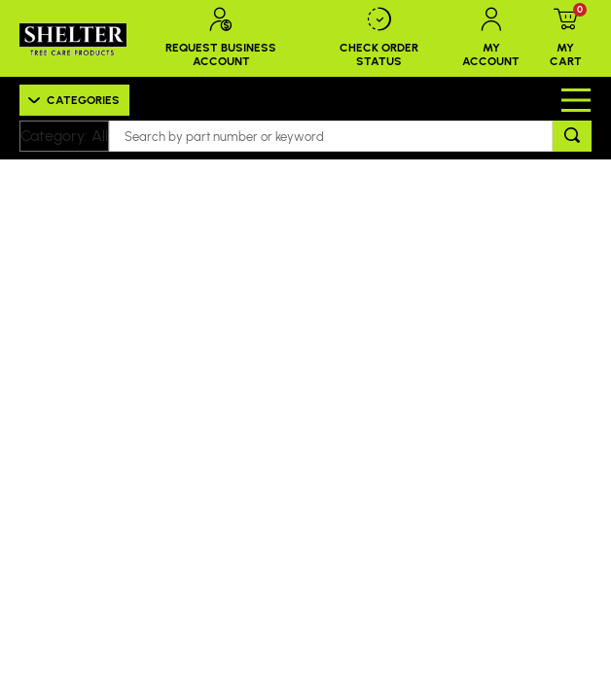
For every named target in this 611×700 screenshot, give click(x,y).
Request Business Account (221, 38)
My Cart (565, 38)
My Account (491, 38)
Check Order (379, 38)
